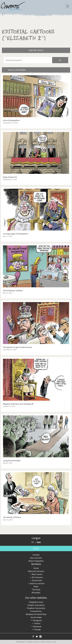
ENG (39, 542)
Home (36, 568)
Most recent (37, 574)
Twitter (37, 623)
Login (36, 548)
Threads (37, 629)
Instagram (37, 620)
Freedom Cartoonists (36, 608)
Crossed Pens (36, 611)
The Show (36, 589)
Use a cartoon (36, 558)
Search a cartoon (37, 583)
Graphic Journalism (36, 605)
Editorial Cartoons (36, 571)
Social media (36, 617)
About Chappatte (36, 561)
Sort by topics (36, 50)
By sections (37, 580)
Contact (36, 555)
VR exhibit (36, 593)
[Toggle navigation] (67, 6)
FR (33, 542)
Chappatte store (36, 602)
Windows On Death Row (36, 614)
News (36, 586)
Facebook (37, 626)
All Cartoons (37, 577)
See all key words (17, 70)
